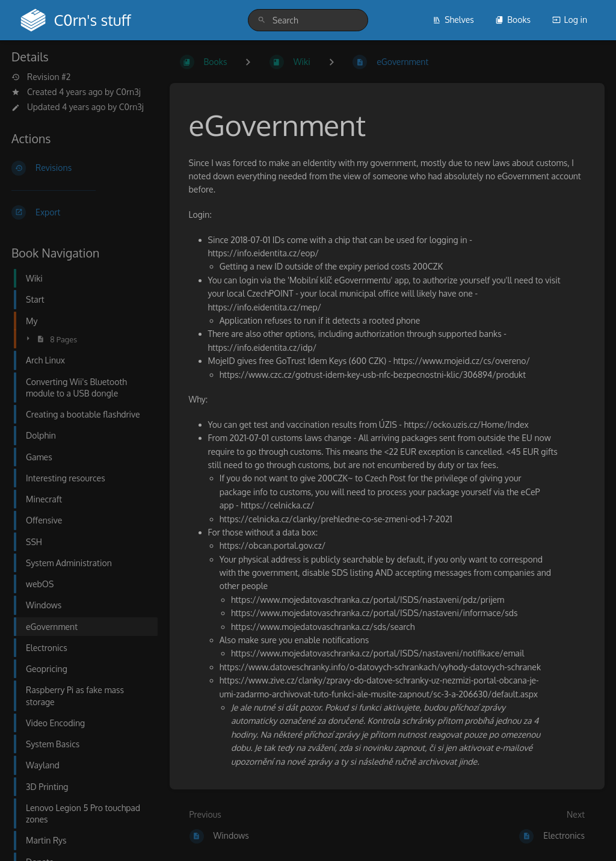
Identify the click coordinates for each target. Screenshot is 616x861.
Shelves (453, 20)
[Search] (262, 20)
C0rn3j (128, 92)
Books (513, 20)
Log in (570, 20)
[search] (308, 20)
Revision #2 (41, 77)
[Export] (81, 212)
